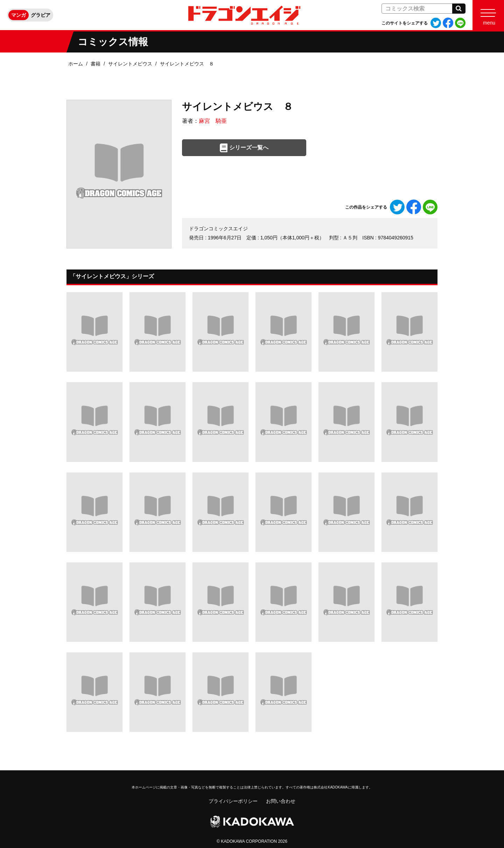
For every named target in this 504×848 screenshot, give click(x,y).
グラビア (41, 15)
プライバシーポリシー (233, 801)
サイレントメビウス (130, 64)
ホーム (76, 64)
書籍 (96, 64)
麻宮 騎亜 (213, 121)
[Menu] (488, 15)
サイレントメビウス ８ (187, 64)
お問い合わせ (281, 801)
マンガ (19, 15)
